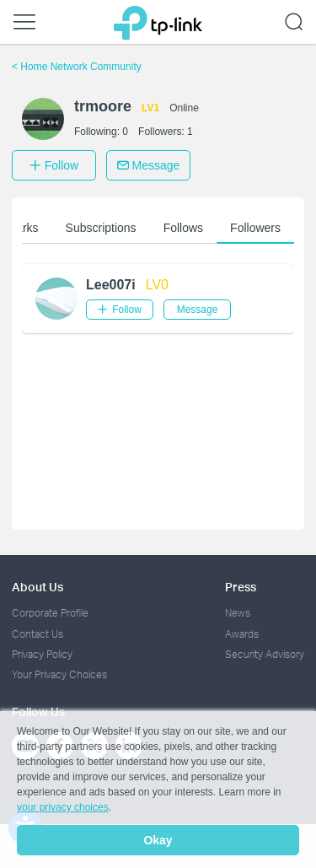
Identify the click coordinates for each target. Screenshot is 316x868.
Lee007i (111, 285)
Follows (183, 228)
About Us (37, 587)
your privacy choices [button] (63, 807)
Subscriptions (101, 228)
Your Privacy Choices (59, 674)
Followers (255, 228)
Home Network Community (77, 67)
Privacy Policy (42, 654)
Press (241, 587)
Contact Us (37, 634)
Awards (242, 634)
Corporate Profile (50, 613)
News (238, 613)
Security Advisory (265, 654)
